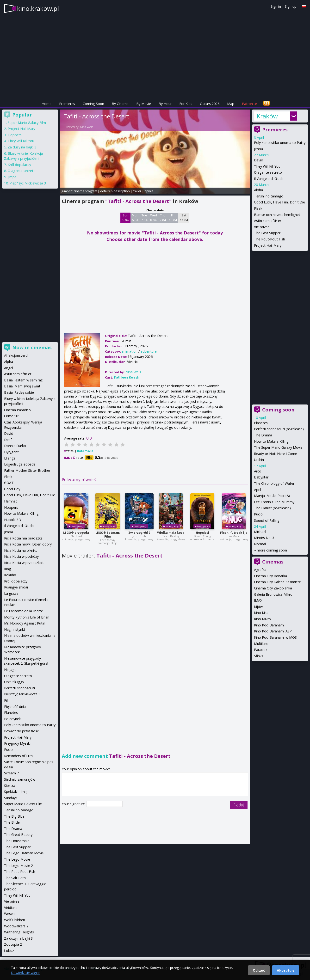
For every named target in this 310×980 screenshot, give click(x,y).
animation (130, 351)
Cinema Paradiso (17, 410)
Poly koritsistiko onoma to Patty (280, 143)
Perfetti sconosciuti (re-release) (279, 429)
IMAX (258, 600)
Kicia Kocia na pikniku (21, 550)
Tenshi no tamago (269, 196)
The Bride (12, 822)
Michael (260, 532)
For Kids (186, 104)
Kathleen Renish (127, 377)
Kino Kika (261, 613)
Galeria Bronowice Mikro (273, 594)
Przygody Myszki (17, 743)
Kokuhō (10, 575)
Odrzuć (259, 970)
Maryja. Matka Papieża (272, 496)
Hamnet (11, 501)
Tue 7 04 (144, 218)
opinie (149, 191)
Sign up (291, 6)
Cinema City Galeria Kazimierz (277, 582)
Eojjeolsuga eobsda (20, 464)
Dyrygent (11, 452)
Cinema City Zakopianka (273, 588)
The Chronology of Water (274, 483)
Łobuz (9, 951)
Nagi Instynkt (15, 629)
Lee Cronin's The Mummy (274, 502)
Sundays (11, 798)
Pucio (258, 514)
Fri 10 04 (173, 218)
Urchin (259, 460)
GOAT (9, 483)
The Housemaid (17, 841)
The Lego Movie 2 (19, 866)
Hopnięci (202, 533)
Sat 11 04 (184, 218)
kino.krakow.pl (38, 8)
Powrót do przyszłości (22, 731)
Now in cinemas (32, 347)
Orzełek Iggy (14, 682)
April (257, 490)
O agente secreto (268, 172)
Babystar (261, 477)
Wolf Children (15, 920)
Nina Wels (87, 127)
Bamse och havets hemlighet (277, 215)
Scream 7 (11, 773)
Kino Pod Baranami (269, 625)
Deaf (8, 440)
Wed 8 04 (154, 218)
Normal (260, 544)
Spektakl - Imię (16, 792)
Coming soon (278, 410)
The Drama (263, 435)
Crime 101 (12, 416)
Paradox (261, 650)
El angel (10, 458)
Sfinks (259, 656)
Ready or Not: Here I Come (276, 454)
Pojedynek (12, 719)
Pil (6, 700)
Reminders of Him (18, 756)
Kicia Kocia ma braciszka (23, 538)
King (8, 569)
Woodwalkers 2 (16, 926)
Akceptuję (286, 970)
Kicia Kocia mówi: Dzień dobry (28, 544)
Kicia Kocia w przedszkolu (24, 563)
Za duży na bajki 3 (22, 147)
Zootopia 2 (13, 944)
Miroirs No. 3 (264, 538)
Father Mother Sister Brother (27, 470)
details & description (115, 191)
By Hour (165, 104)
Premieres (67, 104)
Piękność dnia (15, 707)
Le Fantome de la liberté (24, 611)
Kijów (258, 607)
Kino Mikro (262, 619)
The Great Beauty (18, 835)
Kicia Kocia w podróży (21, 556)
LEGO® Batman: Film (108, 535)
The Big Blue (14, 816)
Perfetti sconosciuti (19, 688)
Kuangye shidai (16, 587)
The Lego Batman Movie (24, 853)
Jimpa (258, 149)
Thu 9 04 (163, 218)
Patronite (249, 104)
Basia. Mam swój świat (22, 386)
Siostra (10, 786)
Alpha (258, 190)
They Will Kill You (267, 166)
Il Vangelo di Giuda (269, 179)
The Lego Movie (17, 859)
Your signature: (74, 804)
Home (46, 104)
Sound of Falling (267, 520)
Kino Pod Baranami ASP (273, 631)
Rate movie (85, 451)
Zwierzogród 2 (139, 533)
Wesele (10, 914)
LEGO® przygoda (76, 533)
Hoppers (15, 135)
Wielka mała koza (171, 533)
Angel (9, 368)
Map (231, 104)
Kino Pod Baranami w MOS (275, 637)
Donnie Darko (15, 446)
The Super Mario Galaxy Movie (278, 447)
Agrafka (260, 570)
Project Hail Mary (268, 245)
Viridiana (11, 908)
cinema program (85, 191)
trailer (137, 191)
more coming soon (272, 550)
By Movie (144, 104)
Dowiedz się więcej (26, 973)
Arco (258, 471)
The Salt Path (15, 878)
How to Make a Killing (271, 441)
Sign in (276, 6)
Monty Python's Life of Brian (27, 617)
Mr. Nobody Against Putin (25, 623)
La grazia (11, 593)
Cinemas (273, 562)
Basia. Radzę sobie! (19, 392)
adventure (149, 351)
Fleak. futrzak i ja (234, 533)
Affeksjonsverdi (16, 355)
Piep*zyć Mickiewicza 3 (28, 183)
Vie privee (262, 227)
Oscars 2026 (210, 104)
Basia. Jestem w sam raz (23, 380)
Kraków (267, 116)
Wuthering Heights (19, 932)
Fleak (258, 208)
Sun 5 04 (126, 218)
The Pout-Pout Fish (270, 239)
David (259, 160)
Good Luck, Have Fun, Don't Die (279, 202)
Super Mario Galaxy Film (27, 123)
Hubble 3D (13, 520)
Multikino (261, 644)
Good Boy (12, 489)
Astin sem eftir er (268, 221)
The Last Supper (267, 233)
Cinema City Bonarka (270, 576)
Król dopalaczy (19, 165)
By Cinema (120, 104)
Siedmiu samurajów (20, 779)
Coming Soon (93, 104)
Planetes (261, 423)
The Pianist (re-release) (272, 508)
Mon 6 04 (135, 218)
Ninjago (10, 670)
